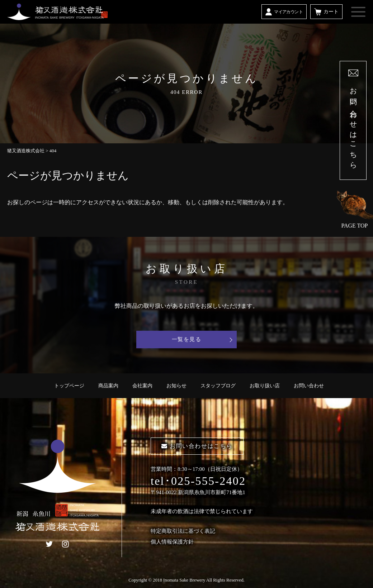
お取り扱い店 (265, 386)
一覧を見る (187, 339)
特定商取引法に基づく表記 (183, 531)
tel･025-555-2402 (198, 481)
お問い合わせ (309, 386)
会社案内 (142, 386)
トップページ (69, 386)
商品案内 (108, 386)
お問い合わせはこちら (197, 446)
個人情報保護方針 (172, 542)
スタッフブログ (218, 386)
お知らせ (176, 386)
